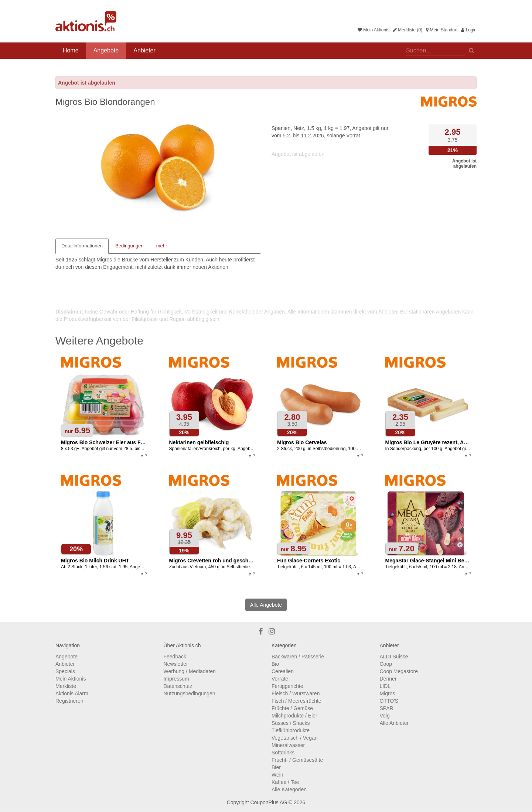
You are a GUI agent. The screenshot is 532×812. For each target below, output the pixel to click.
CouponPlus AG (269, 802)
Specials (65, 671)
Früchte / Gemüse (292, 708)
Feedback (175, 657)
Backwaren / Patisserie (298, 657)
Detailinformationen (82, 246)
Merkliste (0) (408, 30)
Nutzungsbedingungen (190, 693)
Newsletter (176, 664)
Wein (277, 775)
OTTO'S (389, 701)
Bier (276, 767)
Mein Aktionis (374, 30)
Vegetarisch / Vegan (295, 738)
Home (71, 50)
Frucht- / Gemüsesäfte (297, 760)
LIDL (385, 686)
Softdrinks (283, 753)
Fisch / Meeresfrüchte (296, 701)
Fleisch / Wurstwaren (296, 693)
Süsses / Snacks (291, 723)
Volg (385, 716)
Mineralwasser (288, 745)
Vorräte (280, 679)
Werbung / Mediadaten (190, 671)
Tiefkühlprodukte (291, 730)
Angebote (106, 50)
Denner (388, 679)
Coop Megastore (399, 671)
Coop (386, 664)
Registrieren (69, 701)
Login (469, 30)
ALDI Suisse (394, 657)
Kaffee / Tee (285, 782)
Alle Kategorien (289, 789)
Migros (388, 693)
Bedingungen (129, 246)
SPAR (387, 708)
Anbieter (144, 50)
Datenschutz (178, 686)
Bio (275, 664)
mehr (162, 246)
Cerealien (283, 671)
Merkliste (66, 686)
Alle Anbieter (394, 723)
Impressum (176, 679)
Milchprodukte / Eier (294, 716)
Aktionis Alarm (72, 693)
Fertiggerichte (287, 686)
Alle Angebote (266, 605)
